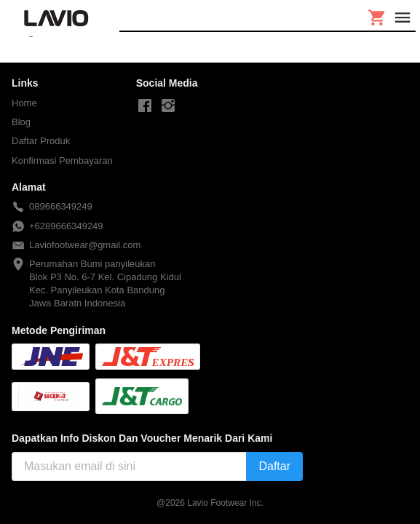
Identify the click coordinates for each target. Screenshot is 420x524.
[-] (145, 106)
